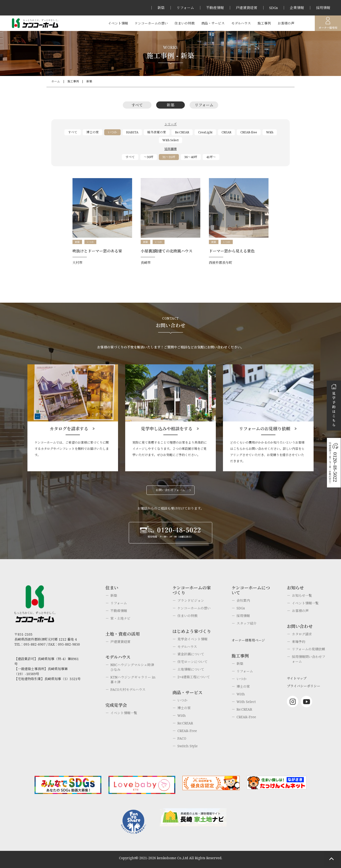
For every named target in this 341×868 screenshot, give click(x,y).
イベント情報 (118, 23)
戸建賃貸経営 (247, 8)
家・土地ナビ (120, 618)
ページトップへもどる (331, 858)
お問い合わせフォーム (170, 490)
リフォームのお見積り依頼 (265, 429)
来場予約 (299, 642)
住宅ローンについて (192, 662)
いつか (112, 132)
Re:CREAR (182, 132)
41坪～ (211, 157)
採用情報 (323, 8)
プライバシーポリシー (304, 686)
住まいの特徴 (185, 23)
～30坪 (149, 157)
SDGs (274, 8)
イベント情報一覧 (124, 713)
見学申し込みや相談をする (167, 429)
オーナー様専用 (328, 23)
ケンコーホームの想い (151, 23)
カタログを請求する (69, 429)
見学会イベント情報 (192, 639)
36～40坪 (191, 157)
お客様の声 (286, 23)
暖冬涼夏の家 (157, 132)
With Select (170, 140)
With (270, 132)
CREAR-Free (187, 731)
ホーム (56, 81)
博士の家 (93, 132)
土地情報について (191, 669)
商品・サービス (213, 23)
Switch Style (188, 746)
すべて (137, 105)
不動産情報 (215, 8)
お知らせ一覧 (302, 595)
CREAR (226, 132)
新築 (161, 8)
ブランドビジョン (191, 600)
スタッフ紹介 (247, 623)
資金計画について (191, 654)
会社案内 (243, 600)
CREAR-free (249, 132)
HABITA (132, 132)
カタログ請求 (302, 634)
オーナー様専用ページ (248, 640)
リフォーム (185, 8)
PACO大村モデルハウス (128, 690)
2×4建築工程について (194, 677)
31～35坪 (169, 157)
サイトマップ (297, 678)
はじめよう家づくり (192, 631)
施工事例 (264, 23)
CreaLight (205, 132)
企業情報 (297, 8)
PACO (182, 738)
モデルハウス (241, 23)
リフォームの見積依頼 (308, 649)
